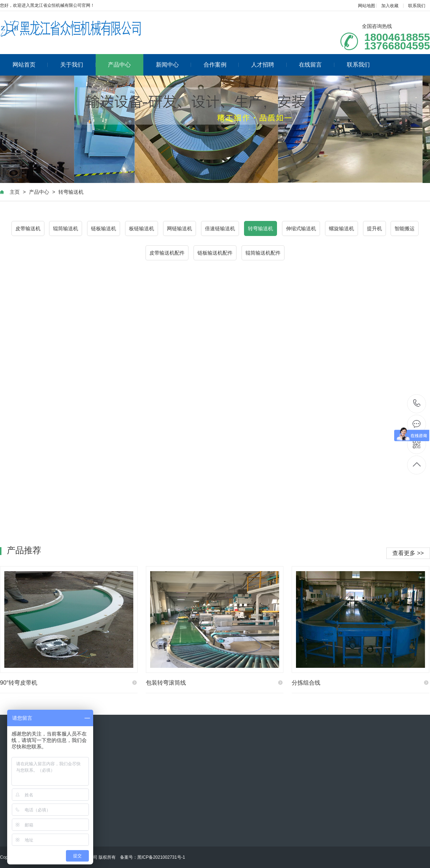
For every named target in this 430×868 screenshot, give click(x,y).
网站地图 (367, 6)
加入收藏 (390, 6)
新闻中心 (174, 65)
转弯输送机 (71, 192)
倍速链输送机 (220, 228)
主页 (15, 192)
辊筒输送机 (66, 228)
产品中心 (119, 65)
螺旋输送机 (341, 228)
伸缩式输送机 (301, 228)
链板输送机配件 (215, 253)
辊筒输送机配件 (263, 253)
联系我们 (417, 6)
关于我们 (78, 65)
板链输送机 (142, 228)
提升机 (374, 228)
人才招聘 (269, 65)
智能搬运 (405, 228)
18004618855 (417, 403)
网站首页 (30, 65)
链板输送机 (104, 228)
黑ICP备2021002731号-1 (161, 857)
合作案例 (221, 65)
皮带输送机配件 (167, 253)
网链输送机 (180, 228)
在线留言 (317, 65)
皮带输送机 (28, 228)
